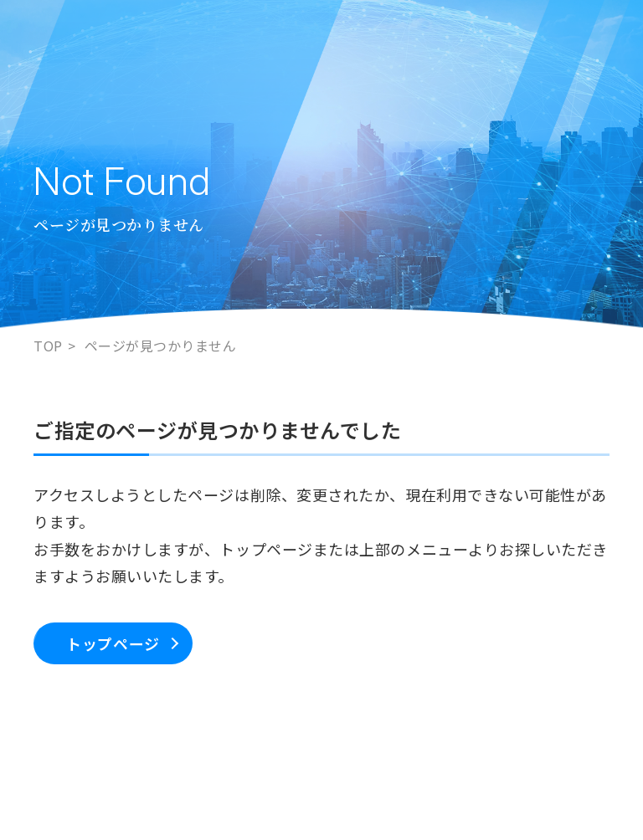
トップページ (113, 643)
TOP (48, 346)
